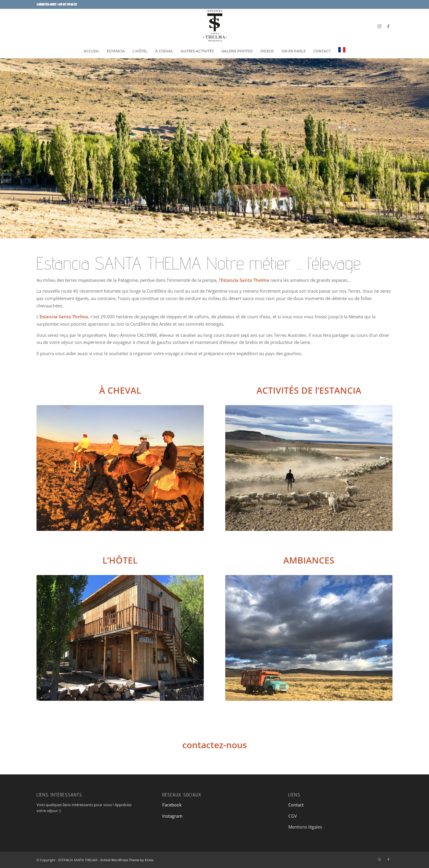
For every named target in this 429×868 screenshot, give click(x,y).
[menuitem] (91, 51)
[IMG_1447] (120, 638)
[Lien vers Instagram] (380, 26)
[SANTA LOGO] (215, 26)
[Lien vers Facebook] (388, 26)
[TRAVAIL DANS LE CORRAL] (309, 468)
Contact (296, 805)
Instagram (172, 816)
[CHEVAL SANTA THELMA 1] (120, 468)
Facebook (172, 805)
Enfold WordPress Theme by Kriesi (127, 860)
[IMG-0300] (309, 638)
